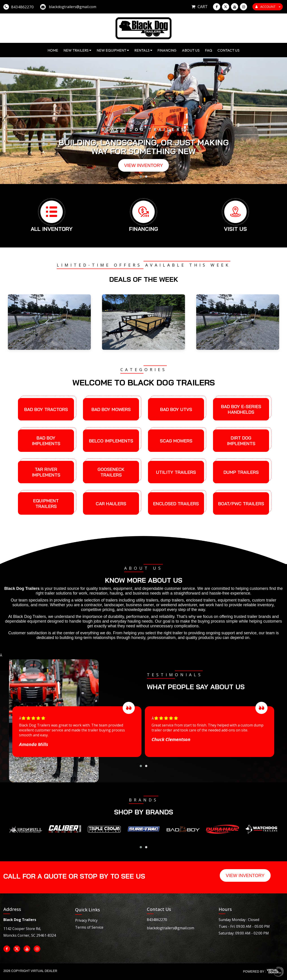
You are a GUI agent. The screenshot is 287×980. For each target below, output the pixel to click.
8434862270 (157, 920)
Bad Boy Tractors (46, 409)
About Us (191, 50)
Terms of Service (89, 927)
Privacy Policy (86, 920)
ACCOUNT (268, 7)
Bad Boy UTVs (176, 409)
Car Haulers (111, 504)
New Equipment (113, 50)
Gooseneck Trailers (111, 472)
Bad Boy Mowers (111, 409)
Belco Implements (111, 441)
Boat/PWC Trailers (241, 504)
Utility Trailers (176, 472)
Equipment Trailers (46, 503)
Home (53, 50)
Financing (167, 50)
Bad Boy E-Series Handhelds (241, 409)
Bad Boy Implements (46, 441)
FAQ (209, 50)
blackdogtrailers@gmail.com (171, 928)
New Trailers (77, 50)
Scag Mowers (176, 441)
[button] (141, 177)
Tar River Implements (46, 472)
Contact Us (228, 50)
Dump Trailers (241, 472)
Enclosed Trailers (176, 504)
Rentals (143, 50)
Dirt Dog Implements (241, 441)
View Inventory (144, 165)
